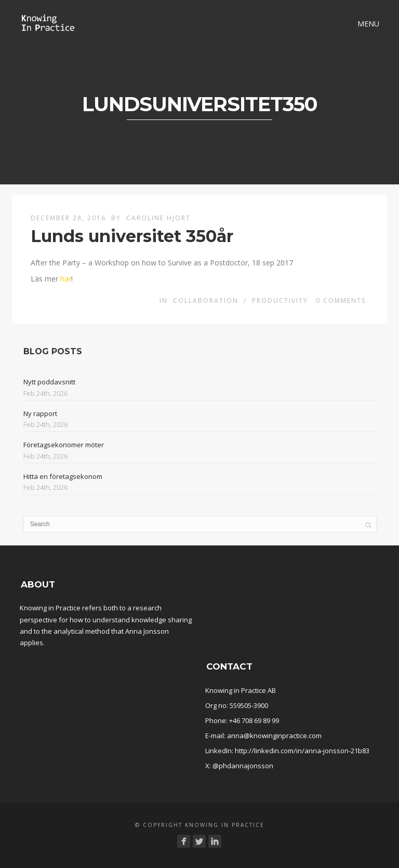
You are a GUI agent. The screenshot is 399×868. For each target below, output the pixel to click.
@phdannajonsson (243, 766)
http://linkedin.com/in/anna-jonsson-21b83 (302, 751)
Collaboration (206, 301)
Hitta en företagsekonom (63, 476)
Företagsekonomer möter (64, 445)
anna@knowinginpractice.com (274, 736)
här (66, 279)
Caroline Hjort (158, 218)
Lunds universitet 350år (132, 236)
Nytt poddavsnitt (49, 382)
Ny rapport (40, 413)
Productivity (280, 301)
